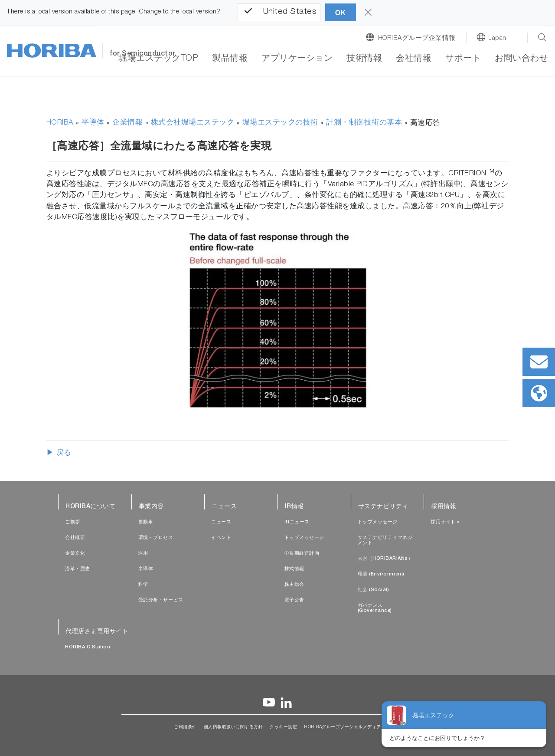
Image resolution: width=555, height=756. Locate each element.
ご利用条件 (185, 727)
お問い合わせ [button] (521, 59)
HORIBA (60, 123)
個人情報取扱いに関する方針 (233, 727)
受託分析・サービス (161, 600)
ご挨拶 (73, 522)
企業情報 (127, 123)
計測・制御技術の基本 (364, 123)
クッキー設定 (283, 727)
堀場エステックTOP (158, 59)
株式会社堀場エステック (193, 123)
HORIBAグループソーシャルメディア (343, 727)
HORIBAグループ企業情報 (417, 38)
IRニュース (297, 522)
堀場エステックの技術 (280, 123)
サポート (463, 59)
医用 (143, 554)
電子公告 (294, 600)
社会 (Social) (374, 590)
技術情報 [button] (364, 59)
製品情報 (230, 59)
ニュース (221, 522)
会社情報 (414, 59)
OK (341, 13)
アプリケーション (297, 59)
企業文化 (75, 554)
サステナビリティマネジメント (385, 541)
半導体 (93, 123)
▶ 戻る (59, 453)
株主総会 (294, 585)
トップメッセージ (304, 538)
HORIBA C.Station (88, 647)
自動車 (146, 522)
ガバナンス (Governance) (375, 608)
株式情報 (294, 569)
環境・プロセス (156, 538)
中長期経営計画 (302, 554)
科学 (143, 585)
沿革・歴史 (78, 569)
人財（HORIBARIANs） (385, 559)
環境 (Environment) (381, 574)
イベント (221, 538)
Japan (498, 38)
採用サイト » (445, 522)
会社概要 (75, 538)
